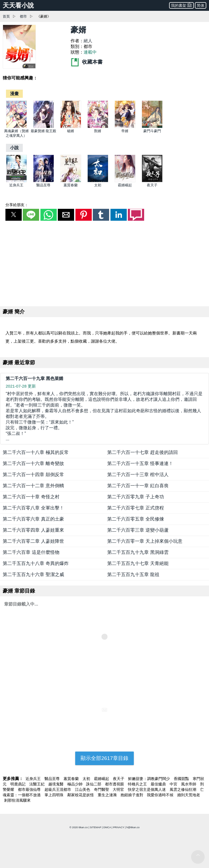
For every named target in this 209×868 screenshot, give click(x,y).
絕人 (88, 41)
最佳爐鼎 (159, 784)
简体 (201, 5)
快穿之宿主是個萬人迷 (147, 789)
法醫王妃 (37, 784)
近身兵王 (16, 185)
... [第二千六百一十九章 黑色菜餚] (104, 416)
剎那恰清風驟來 (17, 800)
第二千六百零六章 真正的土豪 (33, 519)
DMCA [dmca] (107, 827)
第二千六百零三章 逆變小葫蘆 (138, 530)
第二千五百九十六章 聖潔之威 (33, 575)
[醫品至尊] (44, 181)
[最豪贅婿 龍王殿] (44, 127)
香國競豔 (182, 779)
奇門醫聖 (102, 789)
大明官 (119, 789)
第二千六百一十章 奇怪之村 (31, 497)
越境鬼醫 (56, 784)
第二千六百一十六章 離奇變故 (33, 464)
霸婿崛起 (125, 185)
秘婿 (71, 131)
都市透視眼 (115, 784)
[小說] (14, 148)
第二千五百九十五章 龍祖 (133, 575)
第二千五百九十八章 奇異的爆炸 (36, 563)
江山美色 (83, 789)
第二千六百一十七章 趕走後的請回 (142, 452)
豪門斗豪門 (152, 131)
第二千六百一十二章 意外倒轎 (33, 486)
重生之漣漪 (108, 795)
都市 (23, 16)
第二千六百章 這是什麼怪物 (31, 552)
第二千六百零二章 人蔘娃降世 (33, 541)
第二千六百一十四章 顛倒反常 (33, 475)
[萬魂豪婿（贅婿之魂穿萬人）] (16, 127)
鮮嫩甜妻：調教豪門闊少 (150, 779)
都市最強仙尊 (30, 789)
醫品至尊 (43, 185)
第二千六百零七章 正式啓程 (136, 508)
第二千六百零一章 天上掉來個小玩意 (145, 541)
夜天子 (152, 185)
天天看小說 (18, 5)
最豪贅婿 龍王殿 (44, 131)
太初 (98, 185)
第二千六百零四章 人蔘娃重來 (33, 530)
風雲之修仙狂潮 (183, 789)
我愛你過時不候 (161, 795)
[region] (104, 262)
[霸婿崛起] (125, 181)
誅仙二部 (94, 784)
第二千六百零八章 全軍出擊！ (33, 508)
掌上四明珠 (55, 795)
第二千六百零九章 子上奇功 (136, 497)
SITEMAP (96, 827)
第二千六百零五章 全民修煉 (136, 519)
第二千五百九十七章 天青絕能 (138, 563)
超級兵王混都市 (58, 789)
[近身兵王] (16, 181)
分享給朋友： (17, 205)
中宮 (174, 784)
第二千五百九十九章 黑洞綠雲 (138, 552)
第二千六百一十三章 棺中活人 (138, 475)
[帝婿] (125, 127)
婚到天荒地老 (189, 795)
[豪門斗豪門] (152, 127)
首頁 (6, 16)
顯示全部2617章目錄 (104, 758)
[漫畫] (14, 94)
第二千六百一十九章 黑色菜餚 (34, 378)
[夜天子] (152, 181)
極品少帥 (75, 784)
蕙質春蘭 (71, 185)
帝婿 (125, 131)
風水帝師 (189, 784)
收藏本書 (87, 62)
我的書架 (181, 5)
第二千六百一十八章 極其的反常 (36, 452)
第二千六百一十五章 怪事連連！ (140, 464)
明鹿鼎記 (18, 784)
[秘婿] (71, 127)
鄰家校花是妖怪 (81, 795)
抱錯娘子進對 (132, 795)
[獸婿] (98, 127)
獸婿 (98, 131)
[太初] (98, 181)
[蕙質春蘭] (71, 181)
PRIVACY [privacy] (118, 827)
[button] (14, 215)
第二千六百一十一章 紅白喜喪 (138, 486)
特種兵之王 (138, 784)
